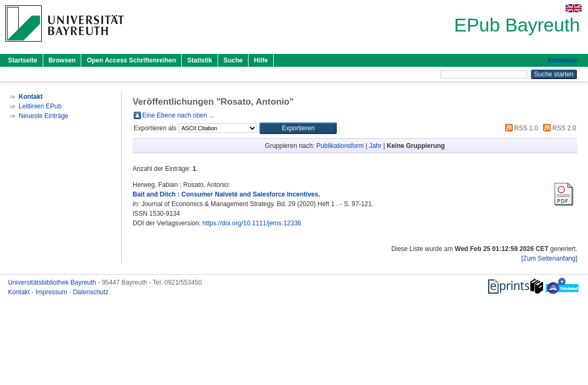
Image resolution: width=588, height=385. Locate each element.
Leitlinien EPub (40, 106)
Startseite (23, 60)
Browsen (62, 60)
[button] (298, 128)
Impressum (52, 292)
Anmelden (563, 60)
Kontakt (20, 292)
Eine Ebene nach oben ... (178, 115)
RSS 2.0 (558, 128)
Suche (233, 60)
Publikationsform (340, 146)
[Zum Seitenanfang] (549, 258)
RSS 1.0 (520, 128)
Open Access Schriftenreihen (131, 60)
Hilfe (261, 60)
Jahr (375, 146)
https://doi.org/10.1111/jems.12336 (252, 223)
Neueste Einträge (44, 116)
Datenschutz (91, 292)
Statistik (200, 60)
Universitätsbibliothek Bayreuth (53, 282)
